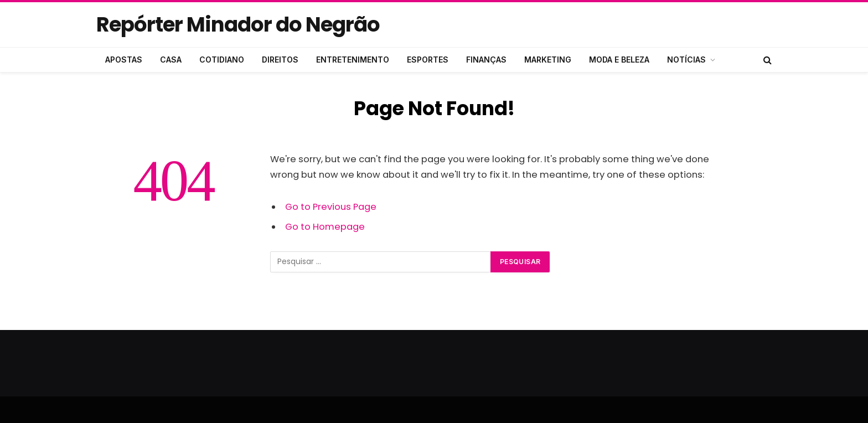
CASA (171, 60)
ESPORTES (428, 60)
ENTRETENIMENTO (353, 60)
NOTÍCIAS (686, 60)
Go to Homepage (325, 227)
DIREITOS (280, 60)
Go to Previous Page (331, 207)
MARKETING (548, 60)
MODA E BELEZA (619, 60)
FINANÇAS (486, 60)
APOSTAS (124, 60)
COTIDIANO (222, 60)
